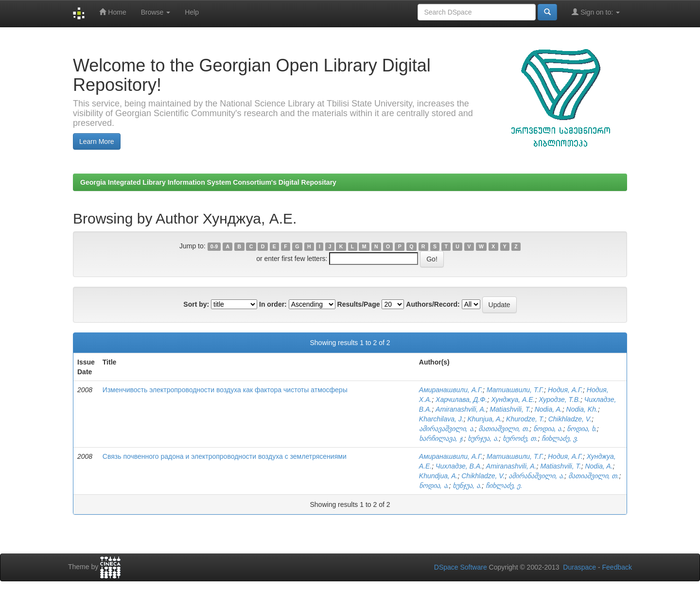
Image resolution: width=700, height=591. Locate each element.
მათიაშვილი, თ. (504, 429)
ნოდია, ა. (548, 429)
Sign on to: (596, 12)
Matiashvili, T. (510, 409)
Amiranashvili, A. (461, 409)
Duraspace (579, 567)
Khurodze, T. (525, 419)
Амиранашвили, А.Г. (451, 390)
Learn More (97, 141)
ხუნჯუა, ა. (467, 486)
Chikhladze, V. (570, 419)
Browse (156, 12)
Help (192, 12)
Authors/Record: (433, 304)
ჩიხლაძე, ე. (504, 486)
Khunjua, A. (485, 419)
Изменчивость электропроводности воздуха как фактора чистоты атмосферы (225, 390)
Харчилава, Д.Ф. (461, 400)
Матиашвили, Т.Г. (515, 390)
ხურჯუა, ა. (483, 438)
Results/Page (359, 304)
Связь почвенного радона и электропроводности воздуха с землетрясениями (225, 456)
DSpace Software (461, 567)
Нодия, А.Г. (565, 390)
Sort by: (196, 304)
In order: (273, 304)
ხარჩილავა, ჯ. (442, 438)
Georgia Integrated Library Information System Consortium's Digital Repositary (208, 182)
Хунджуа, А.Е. (513, 400)
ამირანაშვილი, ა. (536, 476)
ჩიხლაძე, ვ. (560, 438)
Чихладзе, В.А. (459, 466)
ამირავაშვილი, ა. (447, 429)
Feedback (617, 567)
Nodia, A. (549, 409)
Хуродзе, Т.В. (560, 400)
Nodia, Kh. (582, 409)
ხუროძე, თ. (520, 438)
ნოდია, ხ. (582, 429)
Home (113, 12)
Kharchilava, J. (441, 419)
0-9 (214, 246)
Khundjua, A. (438, 476)
